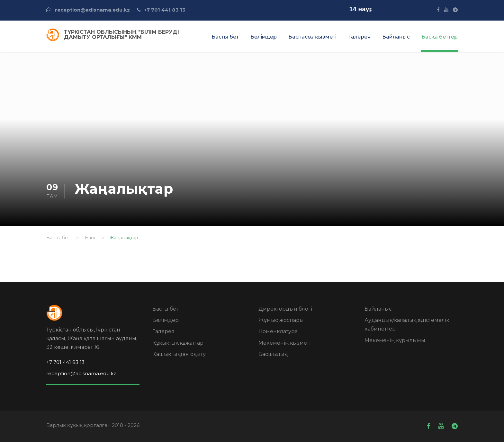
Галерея (359, 37)
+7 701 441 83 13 (165, 10)
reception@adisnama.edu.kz (92, 10)
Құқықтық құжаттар (178, 343)
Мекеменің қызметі (284, 343)
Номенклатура (278, 331)
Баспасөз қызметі (312, 37)
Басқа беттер (440, 37)
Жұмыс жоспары (281, 320)
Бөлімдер (264, 37)
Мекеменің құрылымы (395, 340)
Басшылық (273, 354)
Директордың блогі (285, 309)
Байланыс (396, 37)
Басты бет (225, 37)
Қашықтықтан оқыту (179, 354)
